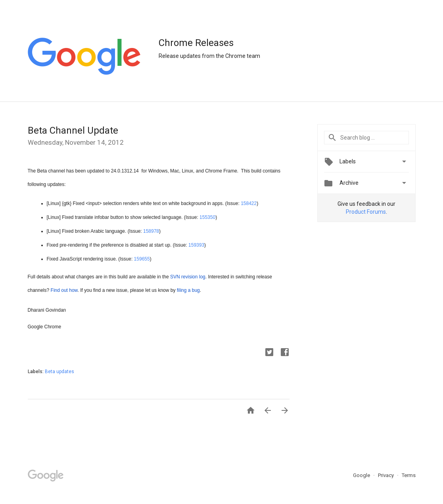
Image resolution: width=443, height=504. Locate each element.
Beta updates (59, 372)
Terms (409, 475)
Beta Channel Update (73, 130)
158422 (249, 203)
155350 (207, 217)
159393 (196, 245)
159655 (142, 259)
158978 (151, 231)
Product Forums (366, 212)
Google (362, 475)
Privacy (386, 475)
